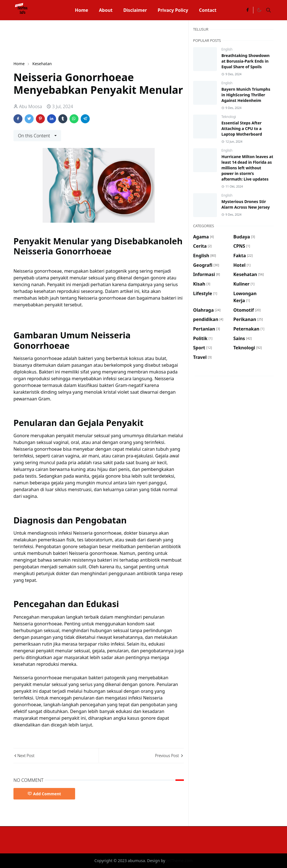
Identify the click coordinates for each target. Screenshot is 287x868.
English (227, 49)
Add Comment (44, 794)
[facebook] (247, 10)
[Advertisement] (115, 40)
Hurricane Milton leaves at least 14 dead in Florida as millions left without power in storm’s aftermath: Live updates (247, 168)
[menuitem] (82, 10)
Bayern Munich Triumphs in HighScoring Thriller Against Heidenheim (246, 95)
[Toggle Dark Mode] (259, 10)
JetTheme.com (179, 861)
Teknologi (229, 117)
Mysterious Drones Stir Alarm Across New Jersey (246, 204)
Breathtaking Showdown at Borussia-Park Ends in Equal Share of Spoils (246, 61)
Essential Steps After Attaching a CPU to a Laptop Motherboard (242, 128)
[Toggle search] (269, 10)
